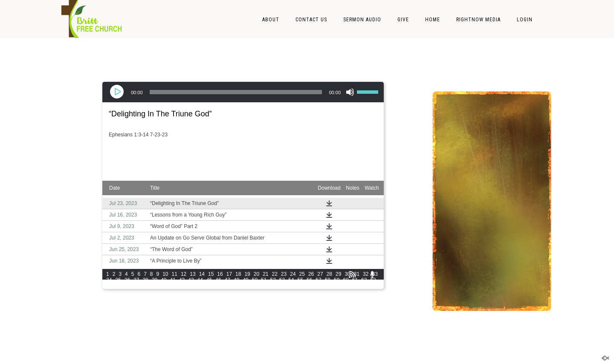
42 (182, 280)
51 (264, 280)
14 (202, 274)
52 (273, 280)
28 (329, 274)
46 (218, 280)
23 (284, 274)
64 (109, 286)
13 (193, 274)
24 (293, 274)
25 (302, 274)
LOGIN (525, 20)
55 (300, 280)
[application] (243, 92)
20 (256, 274)
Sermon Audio (362, 20)
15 (211, 274)
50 (255, 280)
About (271, 20)
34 (109, 280)
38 (145, 280)
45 (209, 280)
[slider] (236, 92)
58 (328, 280)
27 (320, 274)
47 (227, 280)
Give (403, 20)
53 (282, 280)
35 (118, 280)
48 (236, 280)
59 (337, 280)
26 (311, 274)
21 (265, 274)
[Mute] (350, 92)
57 (318, 280)
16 (220, 274)
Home (433, 20)
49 (245, 280)
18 (238, 274)
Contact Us (311, 20)
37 (136, 280)
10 (165, 274)
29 (338, 274)
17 (229, 274)
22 (275, 274)
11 (175, 274)
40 (164, 280)
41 (173, 280)
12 (184, 274)
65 (118, 286)
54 (291, 280)
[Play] (118, 92)
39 (155, 280)
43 (191, 280)
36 (127, 280)
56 (309, 280)
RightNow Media (478, 20)
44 (200, 280)
